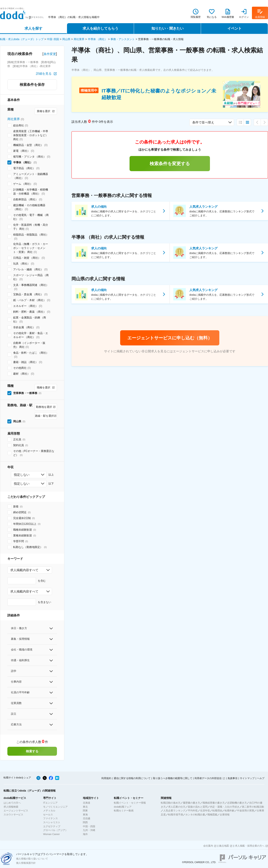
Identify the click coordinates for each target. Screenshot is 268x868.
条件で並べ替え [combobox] (203, 122)
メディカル (49, 811)
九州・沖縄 (89, 830)
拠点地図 (224, 846)
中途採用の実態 (246, 811)
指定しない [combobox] (22, 475)
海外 (85, 834)
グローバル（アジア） (55, 830)
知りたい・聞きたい (167, 28)
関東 (85, 811)
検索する (32, 751)
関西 (85, 822)
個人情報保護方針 (26, 863)
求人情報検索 (11, 807)
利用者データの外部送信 (208, 778)
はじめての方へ (12, 803)
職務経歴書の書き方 (214, 803)
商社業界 (79, 39)
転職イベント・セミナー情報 (130, 803)
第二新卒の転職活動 (253, 807)
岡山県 (66, 39)
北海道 (87, 803)
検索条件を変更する (170, 164)
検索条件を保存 (32, 85)
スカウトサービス (13, 815)
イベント (234, 28)
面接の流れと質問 (198, 807)
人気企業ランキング (174, 811)
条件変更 (50, 54)
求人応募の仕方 (177, 807)
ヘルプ (261, 778)
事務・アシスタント (123, 39)
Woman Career (51, 834)
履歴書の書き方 (192, 803)
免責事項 (232, 778)
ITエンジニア (50, 803)
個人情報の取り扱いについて (32, 859)
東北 (85, 807)
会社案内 (208, 846)
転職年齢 (230, 811)
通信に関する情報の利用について (132, 778)
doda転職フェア (123, 807)
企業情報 (225, 815)
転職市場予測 (176, 815)
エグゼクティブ (52, 826)
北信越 (87, 818)
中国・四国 (89, 826)
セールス (48, 815)
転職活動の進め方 (171, 803)
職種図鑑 (212, 815)
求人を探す (33, 28)
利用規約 (106, 778)
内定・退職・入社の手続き (225, 807)
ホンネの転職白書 (195, 815)
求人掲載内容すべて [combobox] (24, 570)
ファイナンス (50, 818)
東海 (85, 815)
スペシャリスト (52, 822)
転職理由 (217, 811)
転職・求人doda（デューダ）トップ (22, 39)
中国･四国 (53, 39)
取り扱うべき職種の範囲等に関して (173, 778)
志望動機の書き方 (237, 803)
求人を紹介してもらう (100, 28)
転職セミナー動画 (124, 811)
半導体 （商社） (97, 39)
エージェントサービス (16, 811)
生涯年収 (205, 811)
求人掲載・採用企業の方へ (250, 846)
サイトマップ (247, 778)
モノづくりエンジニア (55, 807)
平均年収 (193, 811)
